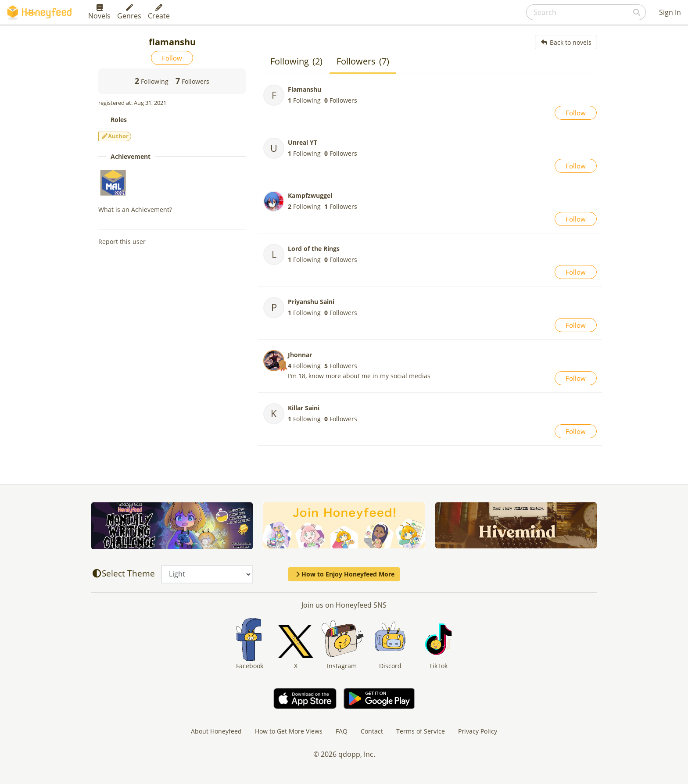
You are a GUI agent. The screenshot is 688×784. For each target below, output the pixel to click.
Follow (172, 58)
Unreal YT (303, 142)
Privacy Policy (478, 731)
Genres (129, 12)
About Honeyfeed (216, 731)
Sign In (670, 12)
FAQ (342, 731)
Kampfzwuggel (310, 195)
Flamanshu (305, 89)
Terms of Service (421, 731)
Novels (99, 12)
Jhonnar (300, 355)
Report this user (122, 242)
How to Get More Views (289, 731)
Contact (372, 731)
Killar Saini (304, 408)
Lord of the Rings (314, 249)
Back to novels (566, 42)
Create (159, 12)
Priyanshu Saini (311, 302)
